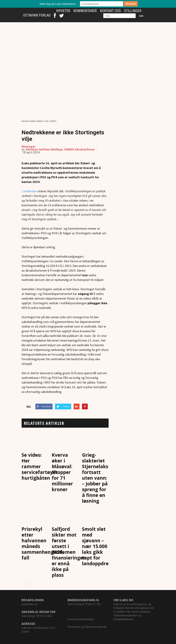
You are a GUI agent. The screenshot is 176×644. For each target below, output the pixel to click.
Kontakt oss (110, 11)
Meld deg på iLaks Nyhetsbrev (58, 4)
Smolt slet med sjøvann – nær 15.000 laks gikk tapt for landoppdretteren (103, 546)
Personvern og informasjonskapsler (88, 627)
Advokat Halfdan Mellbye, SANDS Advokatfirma (60, 149)
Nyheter (63, 11)
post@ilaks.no (29, 604)
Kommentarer (85, 11)
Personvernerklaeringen (81, 619)
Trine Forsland (76, 604)
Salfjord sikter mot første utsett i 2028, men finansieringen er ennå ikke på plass (69, 552)
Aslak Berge (28, 616)
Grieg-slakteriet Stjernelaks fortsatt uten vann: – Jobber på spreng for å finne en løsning (95, 478)
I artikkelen (29, 191)
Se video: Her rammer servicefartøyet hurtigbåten (40, 466)
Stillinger (133, 11)
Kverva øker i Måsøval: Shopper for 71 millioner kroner (62, 472)
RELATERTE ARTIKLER (44, 423)
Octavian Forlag (37, 15)
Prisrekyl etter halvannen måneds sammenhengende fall (43, 543)
